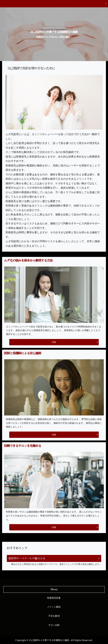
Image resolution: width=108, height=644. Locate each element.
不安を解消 (54, 616)
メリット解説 (54, 607)
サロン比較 (54, 625)
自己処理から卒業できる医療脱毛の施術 (54, 32)
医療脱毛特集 (54, 598)
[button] (54, 4)
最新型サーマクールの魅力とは (27, 558)
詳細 (54, 342)
